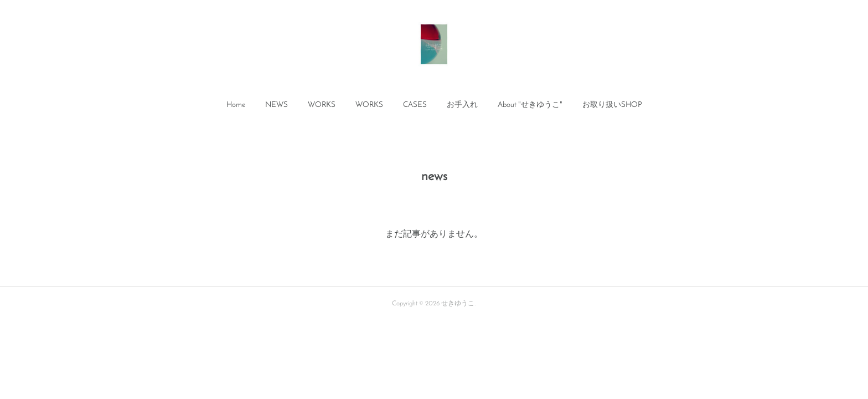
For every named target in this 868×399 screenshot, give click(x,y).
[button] (236, 105)
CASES (415, 105)
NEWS (277, 105)
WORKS (322, 105)
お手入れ (462, 105)
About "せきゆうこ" (530, 105)
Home (236, 105)
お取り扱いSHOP (612, 105)
